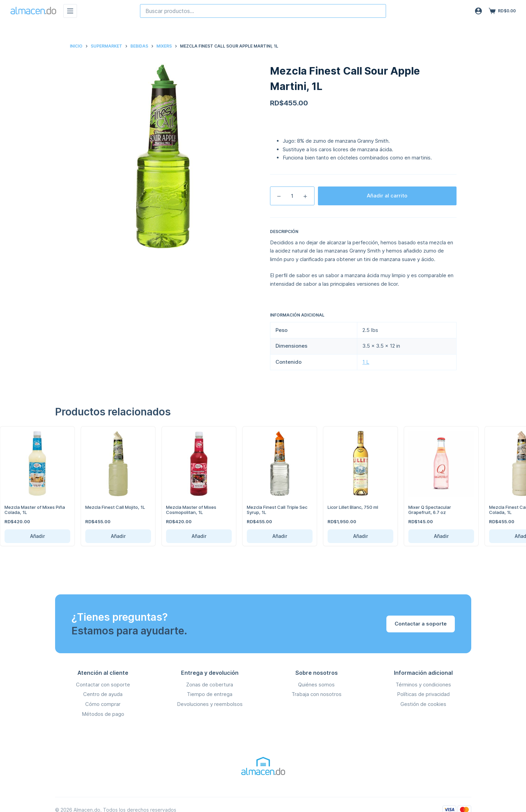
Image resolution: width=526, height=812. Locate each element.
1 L (366, 362)
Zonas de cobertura (210, 685)
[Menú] (70, 11)
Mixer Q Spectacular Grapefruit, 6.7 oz (422, 510)
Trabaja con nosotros (317, 694)
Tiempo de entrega (210, 694)
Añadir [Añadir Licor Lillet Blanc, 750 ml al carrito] (353, 536)
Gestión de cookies (423, 704)
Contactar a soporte (421, 624)
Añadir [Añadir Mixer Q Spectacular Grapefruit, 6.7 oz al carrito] (433, 536)
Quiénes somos (316, 685)
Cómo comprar (103, 704)
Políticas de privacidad (423, 694)
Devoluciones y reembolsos (210, 704)
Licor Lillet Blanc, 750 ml (345, 507)
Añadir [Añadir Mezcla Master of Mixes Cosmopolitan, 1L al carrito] (191, 536)
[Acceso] (478, 11)
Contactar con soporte (103, 685)
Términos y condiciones (423, 685)
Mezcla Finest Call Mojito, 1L (108, 507)
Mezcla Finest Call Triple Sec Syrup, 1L (270, 510)
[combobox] (263, 11)
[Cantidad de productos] (292, 196)
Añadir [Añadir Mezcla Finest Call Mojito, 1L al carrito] (110, 536)
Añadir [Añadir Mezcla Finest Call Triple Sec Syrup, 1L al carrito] (272, 536)
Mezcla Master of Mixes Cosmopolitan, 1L (184, 510)
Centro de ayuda (103, 694)
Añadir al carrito (387, 196)
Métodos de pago (103, 714)
